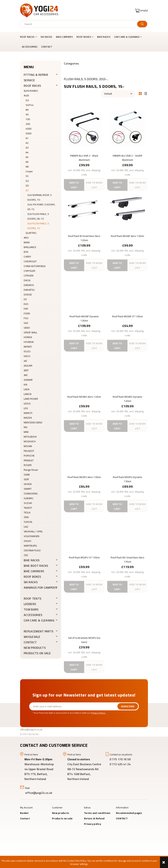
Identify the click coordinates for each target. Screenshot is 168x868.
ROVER (28, 465)
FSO (26, 318)
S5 (27, 176)
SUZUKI (28, 503)
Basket (24, 813)
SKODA (28, 484)
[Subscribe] (128, 706)
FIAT (26, 309)
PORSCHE (29, 456)
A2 (27, 143)
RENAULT (29, 460)
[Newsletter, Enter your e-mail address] (73, 706)
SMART (28, 489)
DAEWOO (29, 285)
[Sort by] (118, 94)
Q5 (27, 186)
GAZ (26, 323)
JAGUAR (28, 366)
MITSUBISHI (30, 437)
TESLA (27, 512)
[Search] (142, 24)
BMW (27, 242)
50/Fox (29, 105)
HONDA (28, 337)
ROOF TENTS (33, 598)
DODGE (28, 294)
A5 (27, 157)
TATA (26, 517)
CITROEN (29, 276)
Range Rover (31, 470)
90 (27, 114)
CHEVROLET (30, 261)
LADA (27, 389)
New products (35, 648)
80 (27, 110)
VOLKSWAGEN (31, 536)
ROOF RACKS (32, 86)
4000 (28, 129)
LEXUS (27, 403)
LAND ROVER (31, 399)
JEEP (26, 370)
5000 (28, 133)
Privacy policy (92, 824)
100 (28, 119)
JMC (26, 375)
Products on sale (37, 653)
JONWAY (28, 380)
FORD (27, 313)
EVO (26, 304)
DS (25, 299)
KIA (25, 385)
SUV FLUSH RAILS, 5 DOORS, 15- (38, 226)
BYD (26, 252)
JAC (26, 361)
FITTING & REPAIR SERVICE (36, 77)
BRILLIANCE (30, 247)
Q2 (27, 181)
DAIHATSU (29, 290)
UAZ (26, 527)
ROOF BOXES (32, 577)
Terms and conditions (97, 813)
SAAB (27, 475)
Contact (25, 818)
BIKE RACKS (32, 560)
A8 (27, 167)
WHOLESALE (32, 637)
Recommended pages (129, 813)
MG (26, 427)
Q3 (27, 100)
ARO (26, 238)
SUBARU (28, 498)
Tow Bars (31, 609)
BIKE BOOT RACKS (36, 566)
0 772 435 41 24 (120, 764)
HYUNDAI (29, 342)
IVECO (27, 356)
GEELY (27, 328)
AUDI (26, 95)
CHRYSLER (29, 271)
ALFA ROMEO (31, 91)
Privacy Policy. (98, 713)
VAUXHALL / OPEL (33, 531)
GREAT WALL (30, 332)
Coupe (29, 171)
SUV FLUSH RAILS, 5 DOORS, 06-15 (38, 216)
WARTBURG (30, 546)
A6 (27, 162)
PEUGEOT (29, 451)
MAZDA (28, 418)
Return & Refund (94, 818)
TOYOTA (28, 522)
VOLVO (27, 541)
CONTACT (30, 642)
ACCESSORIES (33, 615)
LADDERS (30, 604)
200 (28, 124)
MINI (26, 432)
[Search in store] (80, 24)
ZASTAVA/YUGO (32, 550)
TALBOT (28, 508)
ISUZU (27, 351)
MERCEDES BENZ (33, 422)
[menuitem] (29, 37)
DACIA (27, 280)
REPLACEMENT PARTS (39, 631)
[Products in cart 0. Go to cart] (142, 10)
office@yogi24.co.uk (31, 729)
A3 (27, 148)
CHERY (27, 257)
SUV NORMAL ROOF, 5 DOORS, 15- (40, 197)
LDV (26, 408)
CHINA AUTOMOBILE (35, 266)
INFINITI (28, 347)
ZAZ (26, 555)
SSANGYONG (31, 494)
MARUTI (28, 413)
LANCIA (28, 394)
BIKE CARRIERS (34, 571)
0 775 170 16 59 (29, 734)
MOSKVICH (30, 441)
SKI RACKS (31, 582)
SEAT (26, 479)
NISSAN (28, 446)
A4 (27, 152)
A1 (27, 138)
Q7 (27, 190)
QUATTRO (31, 233)
